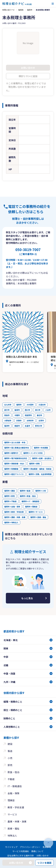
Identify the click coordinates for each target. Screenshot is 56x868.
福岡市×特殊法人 (11, 522)
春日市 (39, 415)
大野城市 (8, 420)
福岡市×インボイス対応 (33, 453)
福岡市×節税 (34, 464)
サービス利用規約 (21, 851)
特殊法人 (12, 836)
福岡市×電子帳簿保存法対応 (16, 458)
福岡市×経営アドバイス (14, 474)
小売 (10, 758)
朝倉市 (17, 426)
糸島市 (27, 426)
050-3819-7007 (28, 251)
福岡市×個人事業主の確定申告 (17, 448)
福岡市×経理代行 (11, 453)
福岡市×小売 (41, 491)
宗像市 (19, 420)
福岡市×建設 (10, 491)
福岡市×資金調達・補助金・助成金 (37, 469)
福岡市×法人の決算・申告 (15, 442)
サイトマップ (11, 847)
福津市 (7, 426)
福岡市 (30, 10)
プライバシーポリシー (30, 847)
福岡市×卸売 (10, 496)
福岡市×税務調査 (11, 469)
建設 (10, 744)
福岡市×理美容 (31, 507)
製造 (10, 751)
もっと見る (27, 598)
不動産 (11, 779)
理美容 (11, 800)
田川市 (27, 410)
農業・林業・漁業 (17, 821)
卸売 (10, 765)
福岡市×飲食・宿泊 (28, 496)
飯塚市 (17, 410)
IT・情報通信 (15, 786)
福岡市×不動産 (10, 501)
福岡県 (21, 10)
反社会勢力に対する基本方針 (21, 856)
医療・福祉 (13, 828)
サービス (12, 814)
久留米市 (42, 405)
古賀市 (41, 420)
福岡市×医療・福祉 (38, 517)
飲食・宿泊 (13, 772)
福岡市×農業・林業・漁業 (15, 517)
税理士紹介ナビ (9, 10)
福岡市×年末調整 (41, 448)
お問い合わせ (43, 856)
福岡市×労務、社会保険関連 (40, 474)
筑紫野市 (28, 415)
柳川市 (38, 410)
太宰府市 (30, 420)
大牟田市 (30, 405)
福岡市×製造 (25, 491)
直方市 (7, 410)
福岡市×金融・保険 (12, 507)
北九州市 (8, 405)
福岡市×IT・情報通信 (30, 501)
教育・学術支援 (16, 807)
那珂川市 (39, 426)
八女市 (48, 410)
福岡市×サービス (36, 512)
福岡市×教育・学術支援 (14, 512)
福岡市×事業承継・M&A (14, 464)
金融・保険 (13, 793)
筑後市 (7, 415)
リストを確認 (44, 863)
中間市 (17, 415)
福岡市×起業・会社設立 (42, 458)
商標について (37, 851)
